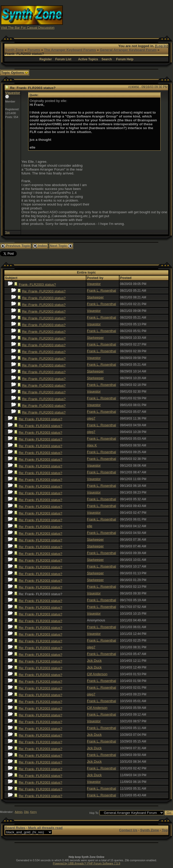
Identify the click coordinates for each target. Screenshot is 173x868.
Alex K (92, 445)
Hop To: (94, 813)
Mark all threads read (45, 828)
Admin (19, 812)
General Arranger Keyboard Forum (128, 50)
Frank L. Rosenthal (101, 290)
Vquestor (13, 93)
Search (107, 59)
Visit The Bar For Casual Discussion (28, 28)
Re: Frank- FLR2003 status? (44, 291)
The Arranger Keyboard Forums (70, 50)
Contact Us (128, 830)
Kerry (33, 812)
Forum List (63, 59)
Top (7, 232)
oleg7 (91, 418)
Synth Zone (14, 50)
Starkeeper (95, 297)
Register (46, 59)
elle (90, 526)
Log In (162, 46)
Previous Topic (16, 246)
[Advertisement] (130, 17)
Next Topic (61, 246)
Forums (34, 50)
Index (40, 246)
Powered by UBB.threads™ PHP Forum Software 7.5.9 (86, 863)
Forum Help (125, 59)
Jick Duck (94, 661)
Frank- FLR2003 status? (37, 285)
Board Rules (15, 828)
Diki (26, 812)
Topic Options (15, 73)
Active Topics (88, 59)
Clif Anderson (97, 674)
